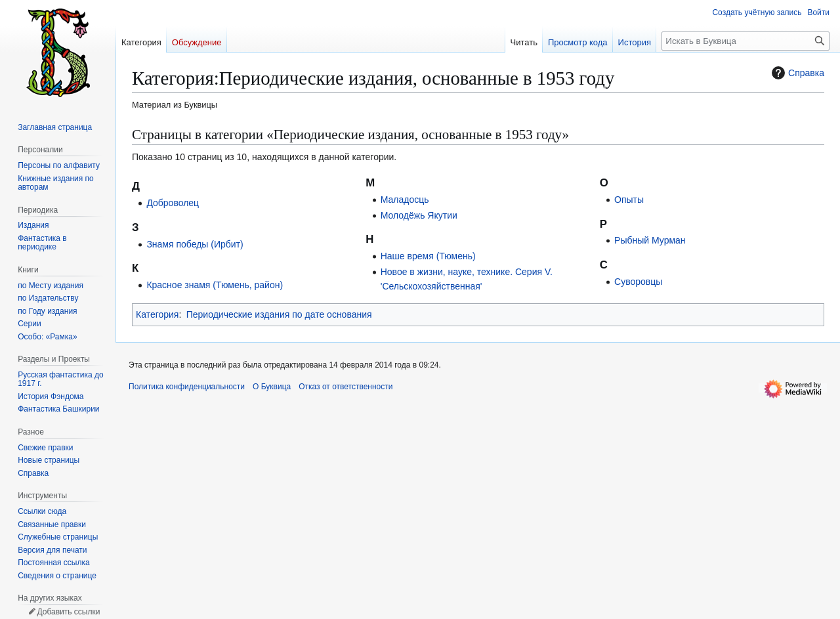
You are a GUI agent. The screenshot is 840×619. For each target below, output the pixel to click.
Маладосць (405, 200)
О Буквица (272, 387)
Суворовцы (638, 282)
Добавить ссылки (68, 612)
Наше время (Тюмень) (428, 256)
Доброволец (173, 203)
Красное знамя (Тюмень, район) (215, 285)
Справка (796, 73)
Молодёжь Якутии (419, 215)
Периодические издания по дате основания (279, 314)
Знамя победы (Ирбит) (195, 244)
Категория (157, 314)
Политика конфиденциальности (187, 387)
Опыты (629, 200)
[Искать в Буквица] (745, 41)
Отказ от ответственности (346, 387)
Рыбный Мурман (650, 240)
